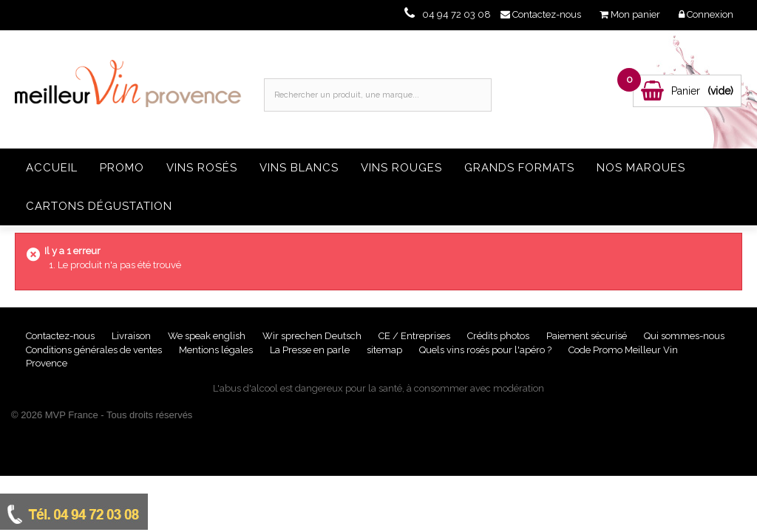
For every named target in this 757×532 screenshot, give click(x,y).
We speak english (208, 336)
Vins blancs (299, 168)
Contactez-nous (61, 336)
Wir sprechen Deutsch (313, 336)
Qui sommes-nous (684, 336)
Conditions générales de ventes (95, 350)
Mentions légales (217, 350)
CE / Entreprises (415, 336)
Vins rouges (401, 168)
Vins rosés (202, 168)
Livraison (132, 336)
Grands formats (519, 168)
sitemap (386, 350)
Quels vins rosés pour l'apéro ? (485, 350)
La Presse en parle (311, 350)
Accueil (52, 168)
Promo (122, 168)
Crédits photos (499, 336)
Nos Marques (641, 168)
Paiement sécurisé (588, 336)
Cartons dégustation (99, 206)
